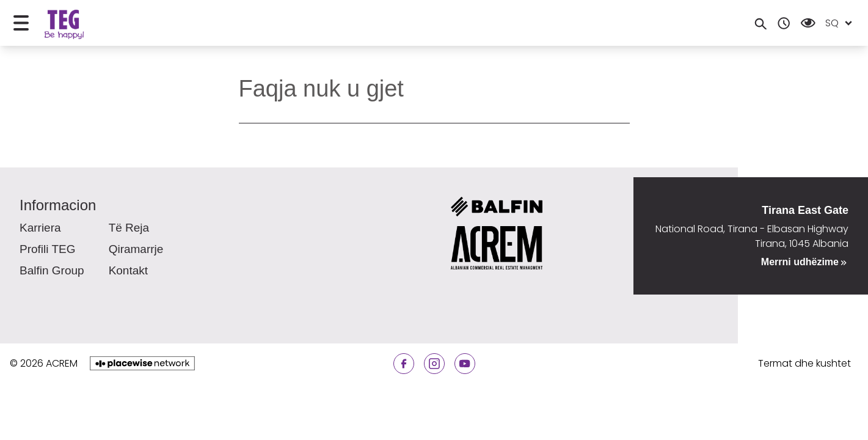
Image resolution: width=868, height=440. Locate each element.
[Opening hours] (784, 23)
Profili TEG (48, 249)
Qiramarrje (136, 249)
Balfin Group (52, 270)
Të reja (129, 228)
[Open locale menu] (848, 23)
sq (832, 23)
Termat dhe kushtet (804, 363)
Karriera (40, 228)
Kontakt (128, 270)
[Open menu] (21, 23)
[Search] (760, 23)
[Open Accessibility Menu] (808, 23)
